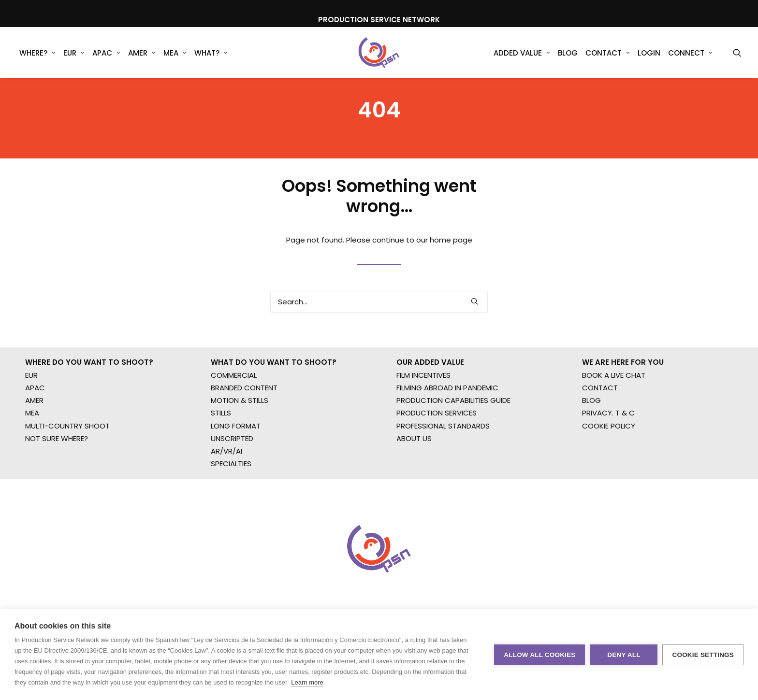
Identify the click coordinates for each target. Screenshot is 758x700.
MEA (175, 53)
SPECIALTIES (231, 507)
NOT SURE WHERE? (57, 481)
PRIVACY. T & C (608, 456)
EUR (74, 53)
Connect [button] (690, 53)
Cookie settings (703, 655)
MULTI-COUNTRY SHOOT (67, 468)
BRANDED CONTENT (244, 430)
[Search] (379, 331)
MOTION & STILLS (240, 443)
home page (451, 269)
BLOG (591, 443)
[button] (737, 53)
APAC (106, 53)
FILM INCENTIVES (423, 418)
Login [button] (649, 53)
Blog (568, 53)
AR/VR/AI (226, 494)
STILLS (221, 456)
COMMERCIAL (234, 418)
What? (211, 53)
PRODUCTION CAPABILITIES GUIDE (453, 443)
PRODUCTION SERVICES (437, 456)
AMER (142, 53)
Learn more (307, 682)
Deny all (624, 655)
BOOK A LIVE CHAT (614, 418)
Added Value (522, 53)
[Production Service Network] (379, 53)
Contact (608, 53)
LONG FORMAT (236, 468)
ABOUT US (414, 481)
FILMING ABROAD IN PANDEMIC (447, 430)
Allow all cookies (539, 655)
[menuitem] (37, 53)
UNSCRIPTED (232, 481)
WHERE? (37, 53)
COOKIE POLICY (609, 468)
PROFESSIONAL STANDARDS (443, 468)
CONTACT (600, 430)
